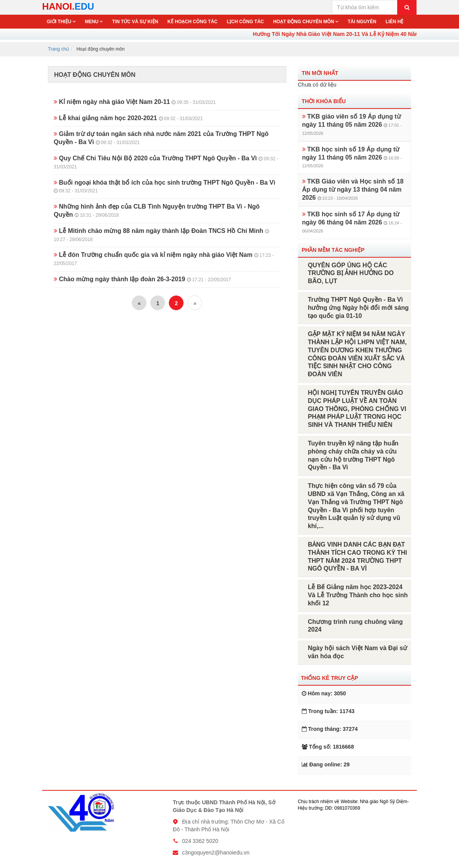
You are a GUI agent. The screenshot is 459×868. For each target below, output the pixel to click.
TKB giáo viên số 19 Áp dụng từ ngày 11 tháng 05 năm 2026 (352, 124)
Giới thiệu (60, 22)
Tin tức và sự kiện (135, 22)
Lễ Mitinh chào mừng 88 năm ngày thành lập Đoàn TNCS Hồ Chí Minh (161, 235)
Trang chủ (58, 49)
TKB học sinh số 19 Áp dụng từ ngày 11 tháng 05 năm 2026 (352, 157)
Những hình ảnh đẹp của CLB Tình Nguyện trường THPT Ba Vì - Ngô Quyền (157, 211)
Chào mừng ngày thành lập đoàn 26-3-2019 (142, 279)
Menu (93, 22)
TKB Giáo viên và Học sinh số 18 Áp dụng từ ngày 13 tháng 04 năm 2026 (353, 189)
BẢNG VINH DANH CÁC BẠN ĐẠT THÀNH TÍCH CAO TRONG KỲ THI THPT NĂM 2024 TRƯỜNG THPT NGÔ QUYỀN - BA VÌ (358, 556)
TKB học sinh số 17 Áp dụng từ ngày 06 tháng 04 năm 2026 (352, 222)
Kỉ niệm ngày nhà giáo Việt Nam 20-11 (135, 102)
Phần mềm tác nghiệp (333, 250)
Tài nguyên (362, 22)
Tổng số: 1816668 (328, 747)
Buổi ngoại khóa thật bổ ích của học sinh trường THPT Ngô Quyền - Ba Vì (164, 187)
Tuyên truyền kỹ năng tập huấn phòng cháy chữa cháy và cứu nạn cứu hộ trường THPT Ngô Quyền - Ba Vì (353, 455)
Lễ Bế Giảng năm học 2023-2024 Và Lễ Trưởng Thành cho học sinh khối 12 (358, 595)
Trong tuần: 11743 (328, 711)
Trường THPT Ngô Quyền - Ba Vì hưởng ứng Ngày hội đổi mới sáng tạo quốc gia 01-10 (358, 308)
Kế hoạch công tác (192, 22)
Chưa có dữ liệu (317, 85)
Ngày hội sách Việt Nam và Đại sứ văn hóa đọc (358, 652)
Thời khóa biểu (324, 101)
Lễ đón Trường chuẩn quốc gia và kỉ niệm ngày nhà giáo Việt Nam (164, 259)
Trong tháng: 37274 (330, 729)
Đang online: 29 (326, 764)
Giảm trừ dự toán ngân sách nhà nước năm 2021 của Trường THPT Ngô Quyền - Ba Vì (161, 138)
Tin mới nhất (320, 73)
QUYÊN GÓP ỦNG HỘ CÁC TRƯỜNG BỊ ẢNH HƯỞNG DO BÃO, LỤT (351, 273)
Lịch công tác (245, 22)
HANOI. (68, 6)
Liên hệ (394, 22)
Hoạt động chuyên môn (304, 22)
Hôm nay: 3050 (324, 693)
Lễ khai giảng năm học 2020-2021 (128, 118)
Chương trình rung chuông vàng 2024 (355, 626)
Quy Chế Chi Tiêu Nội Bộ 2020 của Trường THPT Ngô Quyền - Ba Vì (166, 162)
